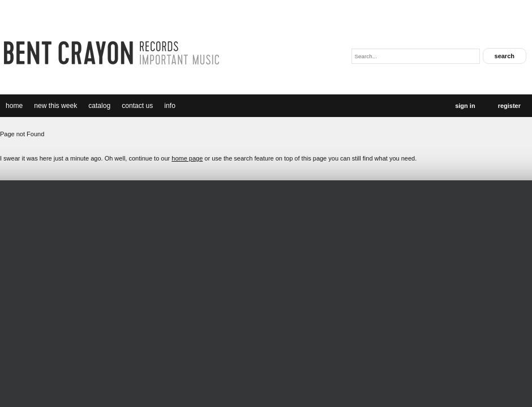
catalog (99, 106)
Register (509, 106)
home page (187, 158)
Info (170, 106)
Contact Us (137, 106)
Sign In (465, 106)
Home (14, 106)
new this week (55, 106)
